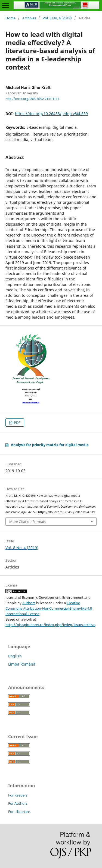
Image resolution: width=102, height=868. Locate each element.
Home (10, 18)
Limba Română (22, 664)
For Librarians (19, 812)
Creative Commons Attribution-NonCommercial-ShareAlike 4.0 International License (49, 608)
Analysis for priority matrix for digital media (50, 445)
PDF (17, 423)
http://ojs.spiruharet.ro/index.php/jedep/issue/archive (50, 625)
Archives (29, 18)
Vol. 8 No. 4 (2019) (57, 18)
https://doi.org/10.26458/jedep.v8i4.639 (51, 114)
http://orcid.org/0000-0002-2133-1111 (32, 99)
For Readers (18, 795)
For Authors (18, 803)
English (15, 656)
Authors (29, 603)
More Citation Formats (28, 522)
